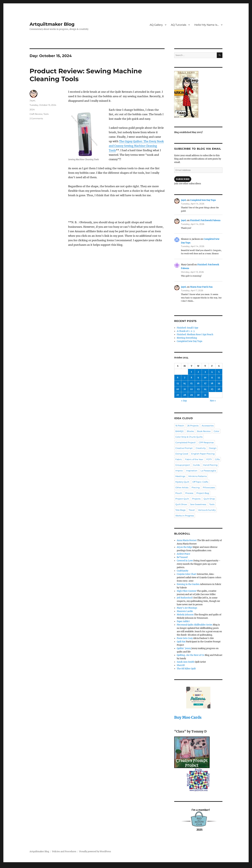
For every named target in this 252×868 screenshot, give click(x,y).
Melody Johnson (185, 615)
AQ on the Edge (184, 547)
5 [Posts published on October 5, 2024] (219, 372)
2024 (32, 109)
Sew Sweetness (198, 504)
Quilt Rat (181, 642)
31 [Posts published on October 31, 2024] (205, 395)
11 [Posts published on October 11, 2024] (212, 378)
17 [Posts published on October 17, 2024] (205, 383)
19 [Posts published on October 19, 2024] (219, 383)
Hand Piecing (210, 465)
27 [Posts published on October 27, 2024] (178, 395)
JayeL (33, 100)
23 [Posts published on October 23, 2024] (198, 389)
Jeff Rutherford (184, 598)
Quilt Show (181, 504)
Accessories (208, 426)
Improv (179, 471)
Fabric (179, 459)
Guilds (196, 465)
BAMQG (180, 431)
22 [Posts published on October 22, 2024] (191, 389)
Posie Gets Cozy (185, 638)
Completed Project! (185, 442)
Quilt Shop (209, 499)
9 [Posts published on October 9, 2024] (198, 378)
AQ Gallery (156, 25)
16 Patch (180, 426)
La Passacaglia (208, 471)
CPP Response (206, 442)
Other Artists (182, 487)
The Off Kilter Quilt (186, 669)
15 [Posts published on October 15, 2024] (191, 383)
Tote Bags (180, 510)
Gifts (217, 459)
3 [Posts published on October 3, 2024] (205, 372)
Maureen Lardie (185, 611)
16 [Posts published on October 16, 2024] (198, 383)
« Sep (184, 401)
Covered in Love (185, 561)
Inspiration (192, 471)
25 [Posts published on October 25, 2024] (212, 389)
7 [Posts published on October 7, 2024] (185, 378)
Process (189, 493)
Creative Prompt (184, 448)
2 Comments (36, 118)
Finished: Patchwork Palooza (205, 220)
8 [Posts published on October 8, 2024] (191, 378)
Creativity (201, 448)
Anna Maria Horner (187, 540)
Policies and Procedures (64, 852)
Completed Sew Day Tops (203, 200)
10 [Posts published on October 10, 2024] (205, 378)
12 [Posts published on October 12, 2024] (219, 378)
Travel (192, 510)
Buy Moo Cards (188, 717)
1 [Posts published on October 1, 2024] (191, 372)
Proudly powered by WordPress (95, 852)
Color (216, 431)
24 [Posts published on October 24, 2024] (205, 389)
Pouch (179, 493)
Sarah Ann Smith (186, 662)
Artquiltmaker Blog (52, 24)
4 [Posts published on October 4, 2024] (212, 372)
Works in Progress (185, 516)
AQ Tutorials (179, 25)
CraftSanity (182, 571)
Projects (196, 499)
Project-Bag (203, 493)
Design (213, 448)
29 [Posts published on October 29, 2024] (191, 395)
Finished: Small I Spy (187, 328)
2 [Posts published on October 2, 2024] (198, 372)
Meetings (180, 476)
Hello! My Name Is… (207, 25)
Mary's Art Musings (187, 608)
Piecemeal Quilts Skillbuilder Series (195, 625)
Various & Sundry (207, 510)
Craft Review (36, 114)
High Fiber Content (187, 591)
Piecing (196, 487)
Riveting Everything (187, 338)
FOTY (209, 459)
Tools (46, 114)
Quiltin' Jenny (184, 648)
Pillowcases (209, 487)
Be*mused (182, 557)
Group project (183, 465)
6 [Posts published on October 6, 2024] (178, 378)
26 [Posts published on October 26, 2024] (219, 389)
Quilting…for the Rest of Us (191, 655)
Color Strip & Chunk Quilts (189, 437)
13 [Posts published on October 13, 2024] (178, 383)
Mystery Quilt (182, 482)
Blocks (190, 431)
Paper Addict (183, 621)
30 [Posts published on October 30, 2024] (198, 395)
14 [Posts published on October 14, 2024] (185, 383)
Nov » (213, 401)
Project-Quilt (182, 499)
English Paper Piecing (203, 454)
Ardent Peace (183, 554)
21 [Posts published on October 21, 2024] (185, 389)
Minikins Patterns (198, 476)
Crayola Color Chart (187, 574)
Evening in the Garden (188, 584)
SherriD (181, 665)
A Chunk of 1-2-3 (186, 331)
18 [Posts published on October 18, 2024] (212, 383)
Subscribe (183, 179)
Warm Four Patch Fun (201, 287)
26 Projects (193, 426)
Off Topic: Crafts (200, 482)
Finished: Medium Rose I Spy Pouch (195, 335)
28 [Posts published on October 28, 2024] (185, 395)
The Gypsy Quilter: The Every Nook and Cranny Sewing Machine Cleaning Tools (136, 146)
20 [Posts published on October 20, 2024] (178, 389)
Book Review (204, 431)
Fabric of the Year (194, 459)
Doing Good (182, 454)
